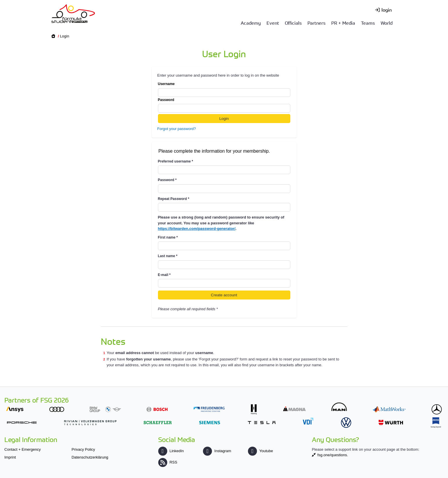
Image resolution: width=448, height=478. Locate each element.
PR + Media (343, 23)
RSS (168, 462)
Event (273, 23)
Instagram (217, 451)
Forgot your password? (177, 129)
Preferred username (176, 161)
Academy (251, 23)
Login (64, 36)
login (387, 10)
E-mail (164, 275)
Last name (168, 256)
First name (168, 237)
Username (224, 89)
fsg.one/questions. (333, 455)
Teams (368, 23)
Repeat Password (174, 199)
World (387, 23)
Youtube (260, 451)
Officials (293, 23)
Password (224, 105)
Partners (316, 23)
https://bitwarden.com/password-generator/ (197, 229)
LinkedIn (171, 451)
